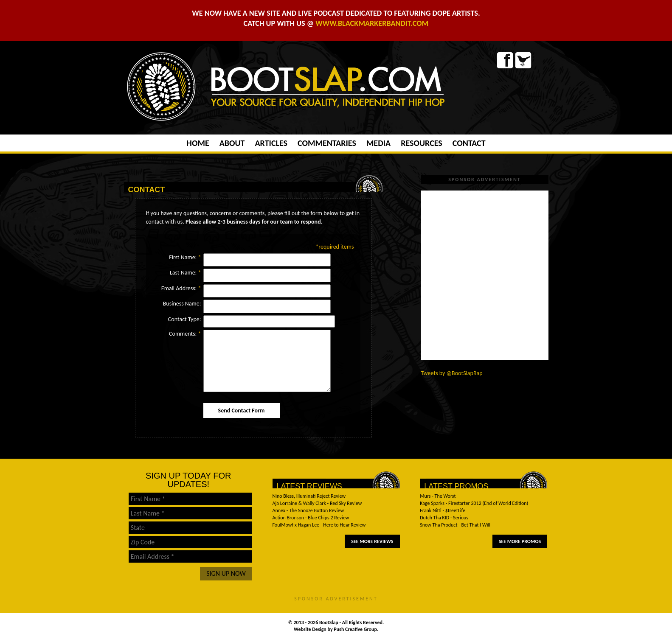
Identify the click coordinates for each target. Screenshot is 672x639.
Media (378, 143)
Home (198, 143)
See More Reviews (372, 541)
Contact (469, 143)
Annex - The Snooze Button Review (308, 510)
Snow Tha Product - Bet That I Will (455, 525)
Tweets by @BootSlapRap (452, 373)
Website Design (311, 629)
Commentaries (327, 143)
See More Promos (520, 541)
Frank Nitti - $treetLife (443, 510)
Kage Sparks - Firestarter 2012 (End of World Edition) (474, 503)
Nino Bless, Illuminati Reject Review (309, 496)
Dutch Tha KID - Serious (444, 518)
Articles (271, 143)
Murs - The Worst (438, 496)
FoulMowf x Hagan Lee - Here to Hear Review (319, 525)
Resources (422, 143)
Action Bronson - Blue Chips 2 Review (311, 518)
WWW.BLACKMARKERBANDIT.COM (372, 23)
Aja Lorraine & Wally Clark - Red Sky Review (317, 503)
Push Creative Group (355, 629)
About (232, 143)
